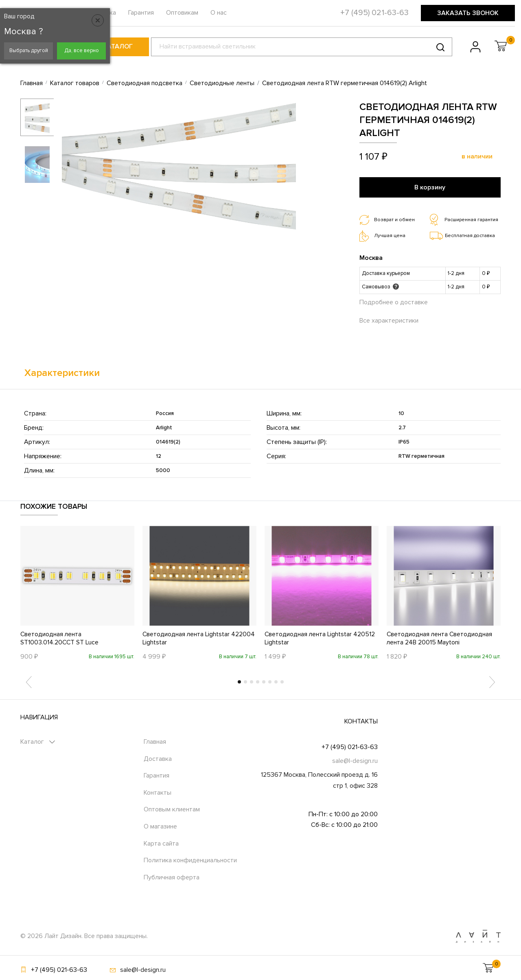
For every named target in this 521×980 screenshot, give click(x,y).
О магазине (160, 826)
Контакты (158, 792)
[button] (501, 46)
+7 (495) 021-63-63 (350, 747)
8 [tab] (282, 681)
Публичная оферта (172, 877)
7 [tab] (276, 681)
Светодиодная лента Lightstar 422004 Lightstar (199, 638)
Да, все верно (82, 51)
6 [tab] (270, 681)
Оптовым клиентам (172, 809)
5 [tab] (264, 681)
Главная (155, 741)
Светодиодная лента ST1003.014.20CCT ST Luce (60, 638)
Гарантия (141, 13)
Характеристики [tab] (62, 372)
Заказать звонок (468, 13)
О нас (219, 13)
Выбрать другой (29, 51)
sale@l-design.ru (355, 760)
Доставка (158, 758)
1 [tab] (239, 681)
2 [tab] (245, 681)
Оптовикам (182, 13)
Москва (371, 257)
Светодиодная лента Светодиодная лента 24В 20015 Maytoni (440, 638)
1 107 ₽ (373, 157)
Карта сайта (161, 843)
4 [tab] (258, 681)
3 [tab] (252, 681)
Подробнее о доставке (394, 301)
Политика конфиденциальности (190, 860)
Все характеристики (389, 320)
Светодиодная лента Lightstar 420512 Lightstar (320, 638)
